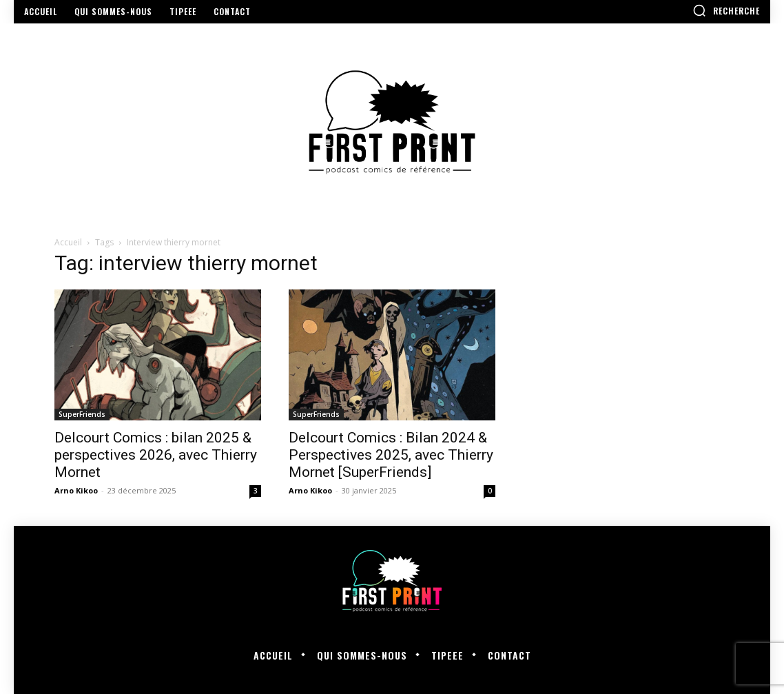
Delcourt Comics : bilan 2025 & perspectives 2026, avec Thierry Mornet (156, 455)
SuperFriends (82, 414)
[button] (726, 10)
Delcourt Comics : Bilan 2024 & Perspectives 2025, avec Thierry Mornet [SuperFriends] (391, 455)
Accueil (68, 242)
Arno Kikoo (76, 490)
